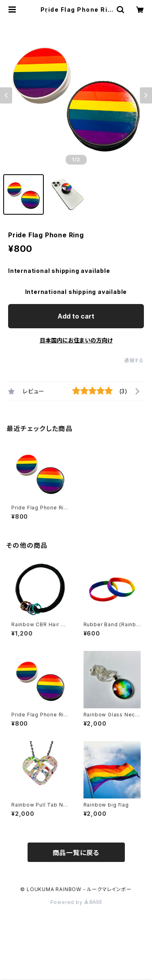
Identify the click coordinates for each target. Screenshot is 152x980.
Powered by (76, 902)
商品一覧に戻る (76, 853)
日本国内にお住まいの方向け (76, 340)
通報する (134, 360)
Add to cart (76, 316)
